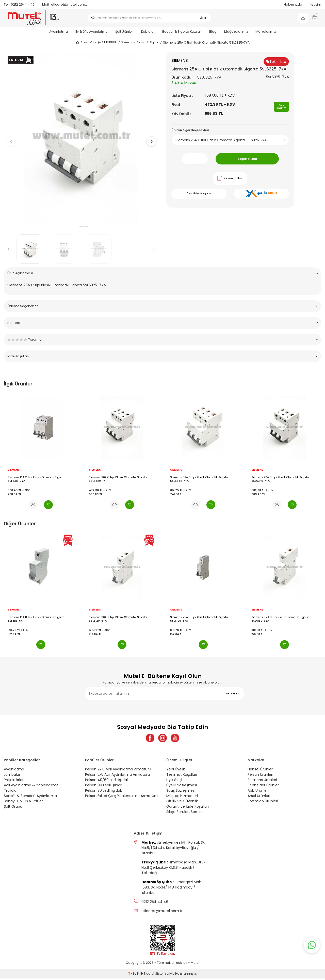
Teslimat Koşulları (182, 776)
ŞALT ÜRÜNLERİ (107, 42)
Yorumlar (162, 339)
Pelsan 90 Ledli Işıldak (104, 787)
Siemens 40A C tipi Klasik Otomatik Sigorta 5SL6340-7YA (280, 479)
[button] (77, 226)
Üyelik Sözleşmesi (182, 787)
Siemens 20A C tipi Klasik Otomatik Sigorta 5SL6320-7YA (118, 479)
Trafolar (11, 792)
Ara (203, 18)
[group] (81, 137)
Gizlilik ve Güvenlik (182, 803)
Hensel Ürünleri (261, 771)
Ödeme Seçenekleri (162, 306)
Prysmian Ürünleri (263, 803)
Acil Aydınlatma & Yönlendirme (31, 787)
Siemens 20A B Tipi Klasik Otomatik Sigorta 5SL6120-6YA (118, 619)
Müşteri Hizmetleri (182, 797)
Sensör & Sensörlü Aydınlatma (30, 797)
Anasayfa (85, 43)
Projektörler (14, 781)
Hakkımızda (293, 4)
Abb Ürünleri (258, 792)
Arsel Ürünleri (259, 797)
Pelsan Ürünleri (260, 776)
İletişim (315, 4)
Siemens (127, 42)
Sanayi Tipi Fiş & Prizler (23, 803)
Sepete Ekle (247, 159)
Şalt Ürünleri (124, 32)
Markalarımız (266, 32)
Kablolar (148, 32)
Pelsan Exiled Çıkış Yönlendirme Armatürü (121, 797)
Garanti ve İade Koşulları (188, 808)
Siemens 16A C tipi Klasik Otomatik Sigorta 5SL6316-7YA (36, 479)
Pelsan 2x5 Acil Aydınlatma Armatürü (117, 776)
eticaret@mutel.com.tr (65, 4)
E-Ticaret (147, 975)
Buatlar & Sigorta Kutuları (182, 32)
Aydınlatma (59, 32)
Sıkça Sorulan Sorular (185, 813)
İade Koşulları (162, 356)
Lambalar (12, 776)
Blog (213, 32)
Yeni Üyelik (176, 771)
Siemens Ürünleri (262, 781)
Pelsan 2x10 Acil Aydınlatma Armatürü (118, 771)
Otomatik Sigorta (148, 42)
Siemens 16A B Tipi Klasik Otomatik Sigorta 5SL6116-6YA (36, 619)
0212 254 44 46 (19, 4)
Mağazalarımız (236, 32)
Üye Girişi (174, 781)
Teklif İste (276, 62)
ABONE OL (233, 694)
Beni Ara (162, 323)
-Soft (134, 975)
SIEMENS (14, 470)
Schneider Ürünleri (264, 787)
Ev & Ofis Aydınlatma (92, 32)
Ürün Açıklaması (162, 273)
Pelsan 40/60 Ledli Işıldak (107, 781)
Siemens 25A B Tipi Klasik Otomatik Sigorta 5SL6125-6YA (199, 619)
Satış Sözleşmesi (181, 792)
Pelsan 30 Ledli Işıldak (103, 792)
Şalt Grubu (13, 808)
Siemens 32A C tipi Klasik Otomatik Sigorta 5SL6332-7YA (199, 479)
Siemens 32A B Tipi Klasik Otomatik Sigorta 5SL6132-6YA (280, 619)
